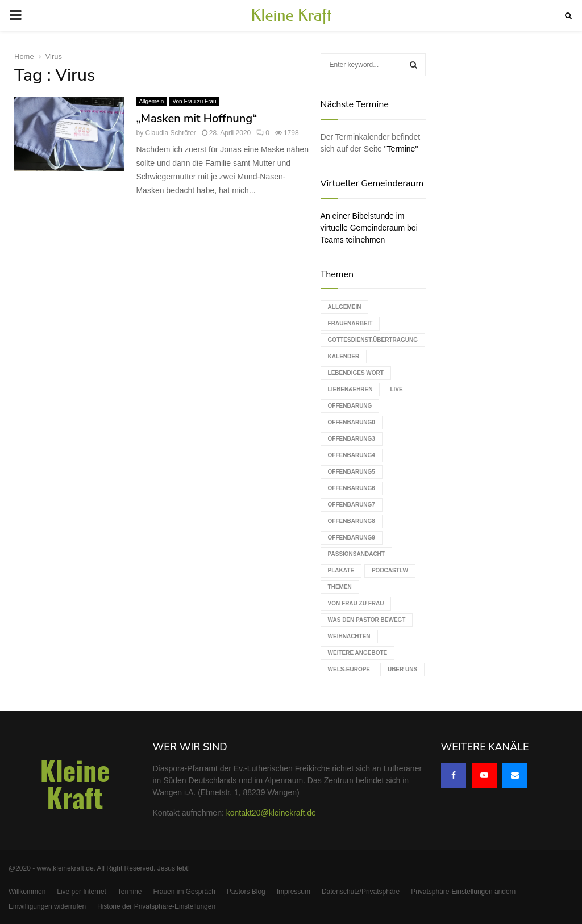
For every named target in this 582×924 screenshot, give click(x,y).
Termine (130, 892)
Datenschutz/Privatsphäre (361, 892)
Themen (340, 587)
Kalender (344, 356)
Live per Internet (82, 892)
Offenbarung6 (352, 488)
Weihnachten (349, 636)
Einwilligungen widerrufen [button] (47, 906)
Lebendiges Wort (356, 373)
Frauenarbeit (350, 323)
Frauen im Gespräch (184, 892)
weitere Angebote (358, 653)
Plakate (341, 570)
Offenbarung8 (352, 521)
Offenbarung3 (352, 439)
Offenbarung (350, 406)
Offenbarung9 (352, 538)
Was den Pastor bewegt (367, 620)
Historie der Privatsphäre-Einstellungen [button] (156, 906)
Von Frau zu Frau (194, 101)
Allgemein (151, 101)
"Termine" (401, 149)
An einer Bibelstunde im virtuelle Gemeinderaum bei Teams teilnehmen (369, 228)
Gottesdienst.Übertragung (373, 340)
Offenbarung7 (352, 505)
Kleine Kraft (291, 15)
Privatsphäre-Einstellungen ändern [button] (463, 892)
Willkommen (27, 892)
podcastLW (390, 570)
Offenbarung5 (352, 472)
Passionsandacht (356, 554)
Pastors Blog (246, 892)
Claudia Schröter (170, 133)
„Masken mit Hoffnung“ (196, 118)
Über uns (402, 669)
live (396, 389)
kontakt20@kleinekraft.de (271, 813)
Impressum (294, 892)
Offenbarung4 (352, 455)
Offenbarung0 (352, 422)
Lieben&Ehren (350, 389)
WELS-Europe (349, 669)
